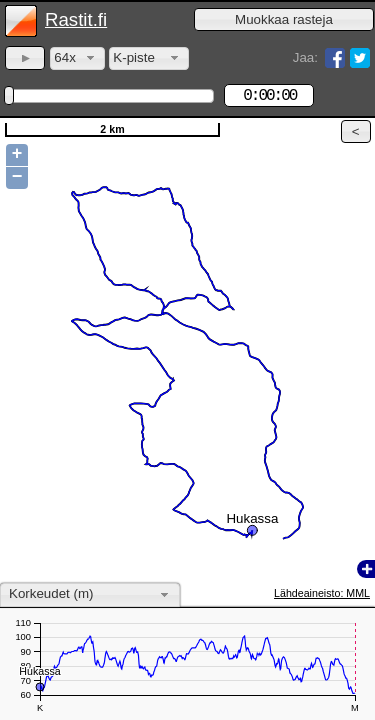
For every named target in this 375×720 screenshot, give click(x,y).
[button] (284, 19)
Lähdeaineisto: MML (322, 593)
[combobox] (77, 58)
